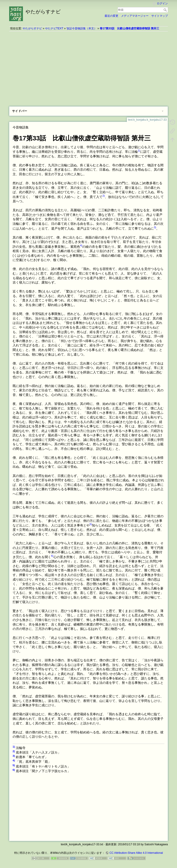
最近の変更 (111, 16)
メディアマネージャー (135, 16)
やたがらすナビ (32, 28)
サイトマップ (160, 16)
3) (155, 227)
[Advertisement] (88, 67)
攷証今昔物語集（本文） (82, 28)
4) (81, 245)
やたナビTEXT (54, 28)
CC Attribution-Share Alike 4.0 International (136, 853)
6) (52, 556)
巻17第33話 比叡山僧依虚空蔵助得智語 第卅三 (129, 28)
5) (91, 524)
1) (139, 150)
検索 (166, 10)
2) (104, 196)
